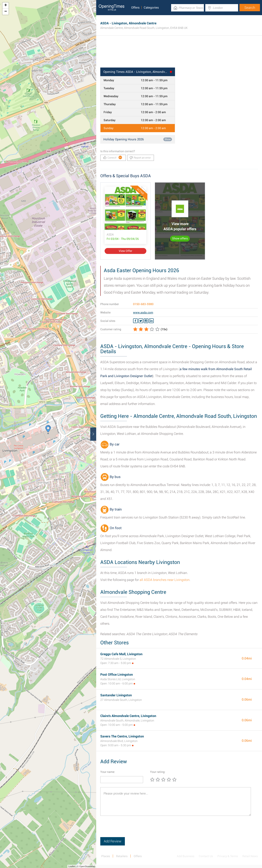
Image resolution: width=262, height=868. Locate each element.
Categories (151, 8)
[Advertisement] (179, 54)
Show (168, 139)
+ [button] (6, 6)
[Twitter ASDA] (141, 321)
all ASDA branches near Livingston (165, 580)
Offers (135, 8)
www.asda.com (143, 312)
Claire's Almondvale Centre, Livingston (128, 716)
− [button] (6, 12)
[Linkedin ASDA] (151, 321)
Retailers (122, 856)
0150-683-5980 (143, 304)
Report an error (140, 158)
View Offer (125, 251)
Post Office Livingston (117, 675)
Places (106, 856)
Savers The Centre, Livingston (122, 736)
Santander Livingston (116, 695)
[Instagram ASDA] (146, 321)
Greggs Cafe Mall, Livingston (121, 654)
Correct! (113, 157)
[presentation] (131, 829)
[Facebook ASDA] (135, 321)
